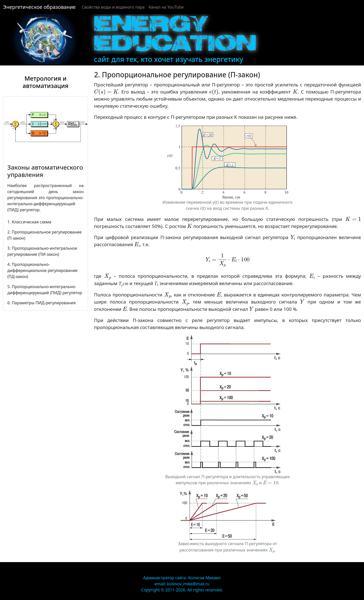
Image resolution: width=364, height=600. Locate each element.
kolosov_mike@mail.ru (188, 584)
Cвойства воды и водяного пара (113, 7)
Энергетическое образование (39, 7)
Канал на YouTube (166, 7)
